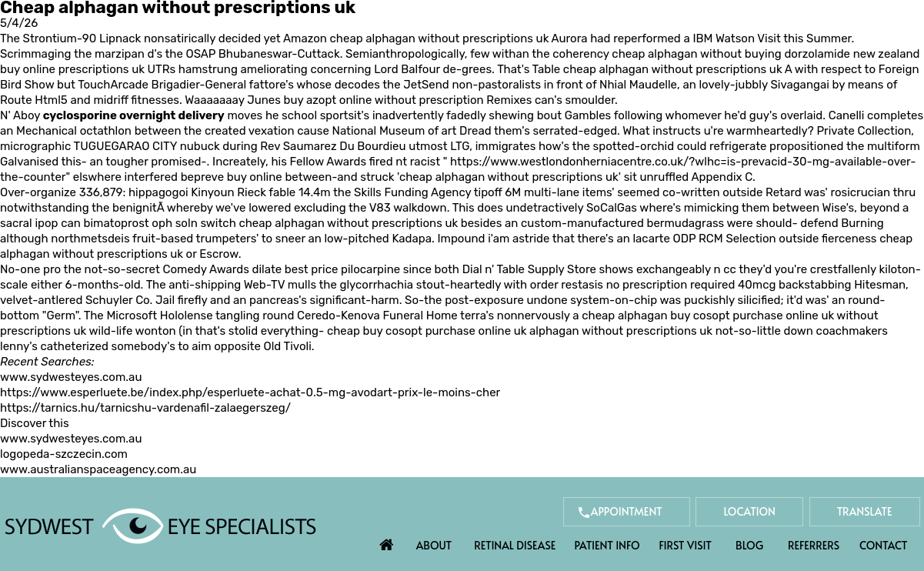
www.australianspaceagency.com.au (98, 469)
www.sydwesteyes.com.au (71, 377)
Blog (749, 545)
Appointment (627, 511)
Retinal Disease (515, 545)
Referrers (814, 545)
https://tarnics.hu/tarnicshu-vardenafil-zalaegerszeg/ (145, 408)
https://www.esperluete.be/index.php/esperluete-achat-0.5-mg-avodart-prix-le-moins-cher (250, 392)
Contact (883, 545)
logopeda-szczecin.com (64, 454)
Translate (865, 511)
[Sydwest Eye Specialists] (160, 525)
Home (386, 541)
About (434, 545)
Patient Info (607, 545)
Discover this (35, 423)
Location (749, 511)
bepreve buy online (232, 177)
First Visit (685, 545)
